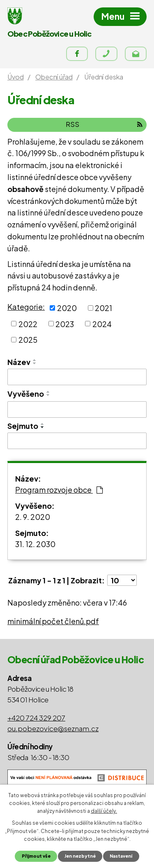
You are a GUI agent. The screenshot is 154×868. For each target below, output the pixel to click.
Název (19, 362)
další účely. (104, 811)
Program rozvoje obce (59, 490)
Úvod (15, 77)
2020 (67, 308)
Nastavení (121, 856)
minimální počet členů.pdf (53, 621)
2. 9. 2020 (33, 517)
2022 (28, 324)
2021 (103, 308)
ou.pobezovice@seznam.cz (53, 728)
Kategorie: (26, 307)
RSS (104, 124)
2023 (65, 324)
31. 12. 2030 (35, 544)
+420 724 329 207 (36, 718)
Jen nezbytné (80, 856)
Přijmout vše (36, 856)
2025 (28, 340)
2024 (102, 324)
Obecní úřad (54, 77)
